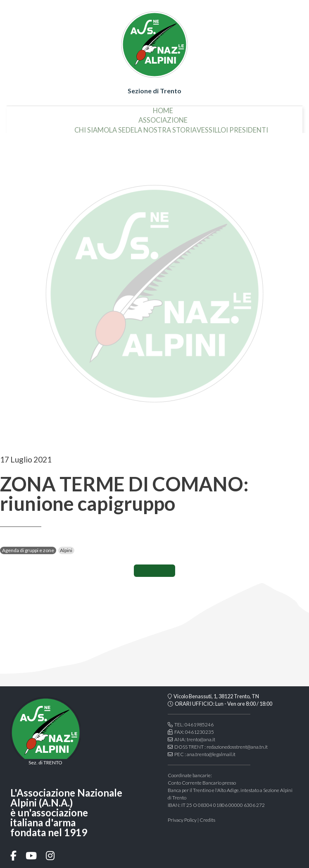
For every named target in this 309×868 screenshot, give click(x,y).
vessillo (172, 127)
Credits (207, 820)
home (163, 107)
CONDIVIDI (154, 571)
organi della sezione (268, 127)
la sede (83, 127)
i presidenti (208, 127)
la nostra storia (127, 127)
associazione (163, 117)
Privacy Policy (182, 820)
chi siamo (53, 127)
